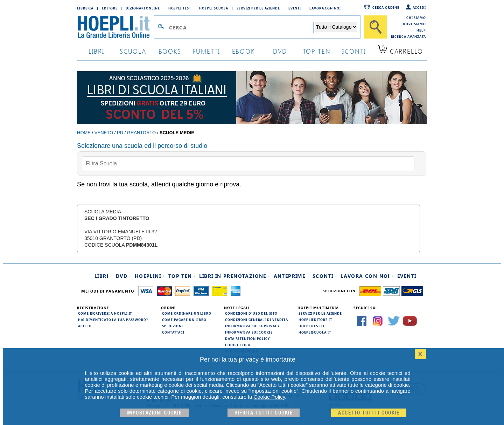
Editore (110, 8)
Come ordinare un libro (187, 313)
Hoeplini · (150, 276)
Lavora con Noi (325, 8)
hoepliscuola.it (315, 332)
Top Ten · (182, 276)
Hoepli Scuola (214, 8)
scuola (133, 51)
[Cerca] (376, 27)
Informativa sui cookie (249, 332)
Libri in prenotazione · (234, 276)
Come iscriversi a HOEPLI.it (105, 313)
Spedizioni (173, 326)
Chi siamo (416, 18)
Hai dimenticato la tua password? (113, 320)
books (170, 51)
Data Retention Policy (247, 338)
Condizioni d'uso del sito (251, 313)
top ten (317, 51)
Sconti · (325, 276)
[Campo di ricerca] (241, 27)
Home (84, 133)
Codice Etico (238, 345)
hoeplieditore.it (315, 320)
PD (120, 133)
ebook (243, 51)
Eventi (295, 8)
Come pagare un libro (184, 320)
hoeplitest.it (312, 326)
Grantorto (141, 133)
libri (96, 51)
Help (421, 30)
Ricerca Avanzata (408, 36)
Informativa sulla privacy (252, 326)
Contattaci (173, 332)
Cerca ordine (386, 7)
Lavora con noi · (367, 276)
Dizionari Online (143, 8)
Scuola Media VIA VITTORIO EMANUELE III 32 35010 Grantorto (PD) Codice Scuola (121, 228)
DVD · (124, 276)
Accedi (419, 7)
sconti (354, 51)
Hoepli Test (180, 8)
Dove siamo (414, 24)
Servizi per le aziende (258, 8)
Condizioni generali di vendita (257, 320)
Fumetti (207, 51)
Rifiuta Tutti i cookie (264, 413)
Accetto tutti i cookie (369, 413)
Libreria (85, 8)
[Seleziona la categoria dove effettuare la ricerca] (336, 27)
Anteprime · (291, 276)
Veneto (104, 133)
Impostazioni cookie (154, 413)
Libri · (103, 276)
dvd (280, 51)
